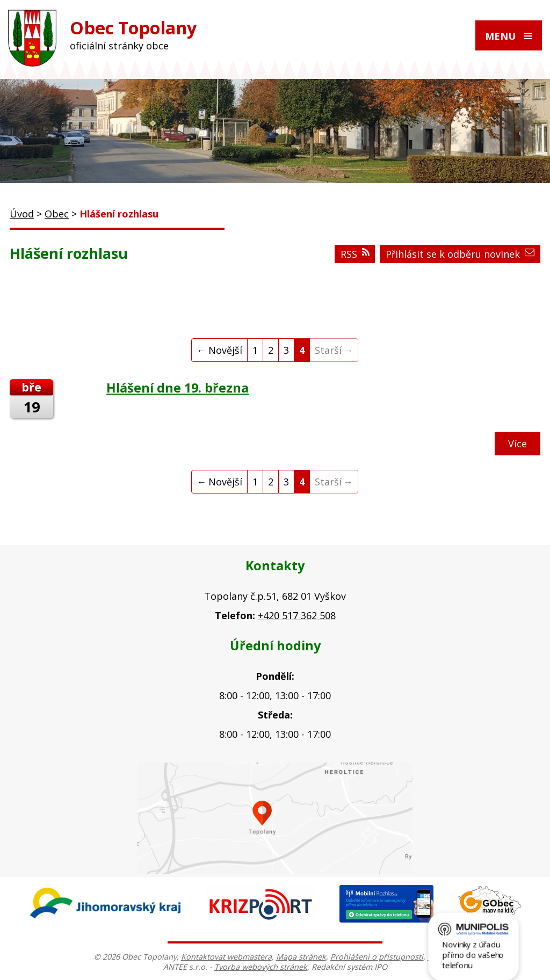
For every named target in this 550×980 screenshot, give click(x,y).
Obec (57, 214)
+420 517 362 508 (297, 615)
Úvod (22, 214)
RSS (355, 254)
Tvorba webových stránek (261, 967)
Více (518, 444)
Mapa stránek (301, 957)
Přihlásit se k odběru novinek (460, 254)
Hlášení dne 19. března (178, 388)
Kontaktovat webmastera (226, 957)
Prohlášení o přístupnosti (377, 957)
